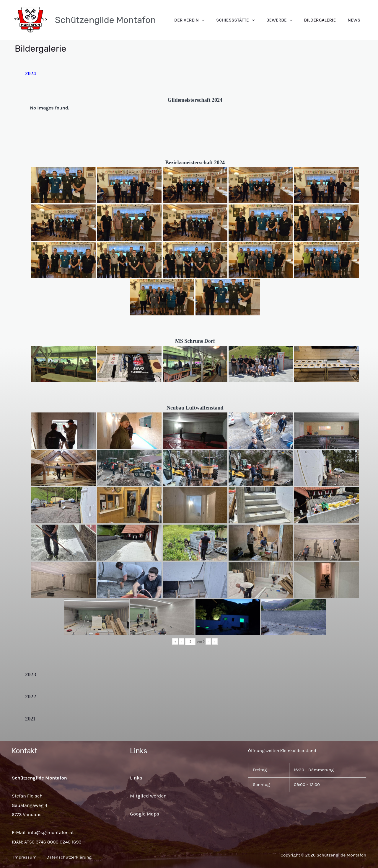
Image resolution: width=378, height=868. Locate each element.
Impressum (23, 857)
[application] (228, 20)
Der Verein (216, 20)
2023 (31, 674)
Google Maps (145, 814)
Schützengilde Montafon (105, 20)
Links (136, 778)
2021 (30, 719)
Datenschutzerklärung (75, 857)
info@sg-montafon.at (51, 832)
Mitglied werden (148, 796)
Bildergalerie (329, 20)
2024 (31, 73)
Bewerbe (294, 20)
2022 (31, 696)
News (357, 20)
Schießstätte (256, 20)
